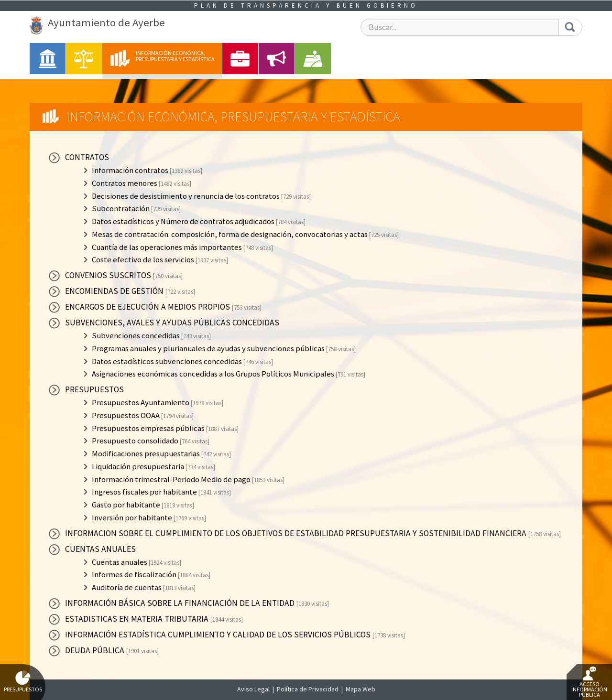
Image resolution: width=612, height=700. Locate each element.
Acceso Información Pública (589, 682)
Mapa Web (361, 689)
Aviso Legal (253, 689)
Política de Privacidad (308, 689)
